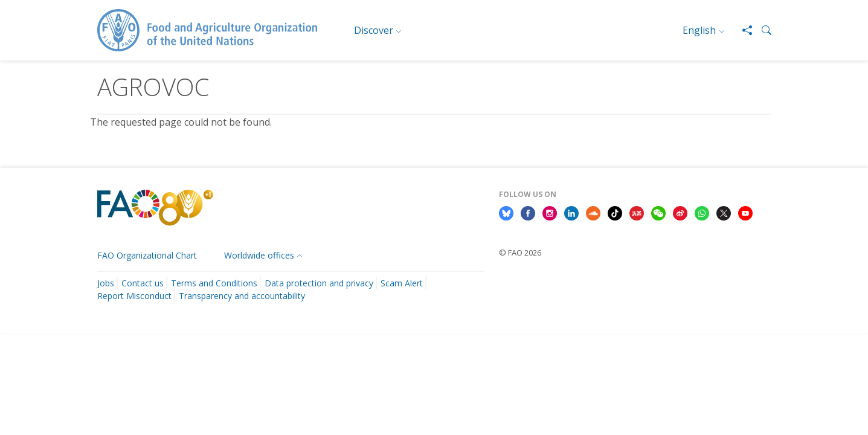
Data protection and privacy (319, 283)
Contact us (143, 283)
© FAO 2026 (520, 253)
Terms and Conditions (214, 283)
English (699, 30)
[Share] (742, 30)
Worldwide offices (259, 255)
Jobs (106, 283)
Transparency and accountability (242, 296)
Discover (374, 30)
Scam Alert (402, 283)
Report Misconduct (134, 296)
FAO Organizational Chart (147, 255)
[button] (762, 30)
